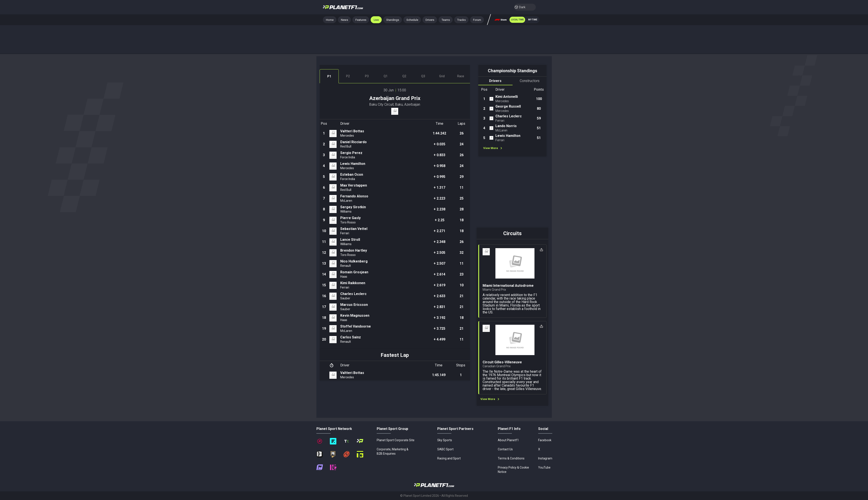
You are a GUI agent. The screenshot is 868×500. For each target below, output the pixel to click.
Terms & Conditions (511, 458)
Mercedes (347, 136)
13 (324, 263)
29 (462, 177)
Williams (346, 211)
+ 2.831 (439, 307)
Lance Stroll (350, 240)
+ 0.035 (439, 144)
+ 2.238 (439, 209)
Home (331, 20)
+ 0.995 (439, 177)
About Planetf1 (508, 440)
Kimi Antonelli (507, 97)
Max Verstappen (354, 185)
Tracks (461, 20)
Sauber (345, 298)
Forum (477, 20)
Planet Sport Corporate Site (396, 440)
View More (493, 148)
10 (324, 231)
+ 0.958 (439, 166)
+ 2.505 (439, 253)
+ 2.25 (440, 220)
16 (324, 296)
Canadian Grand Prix (497, 366)
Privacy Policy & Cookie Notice (513, 470)
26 (462, 133)
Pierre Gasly (350, 218)
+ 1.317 (439, 188)
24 (462, 144)
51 (539, 128)
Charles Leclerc (353, 294)
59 (539, 118)
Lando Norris (506, 126)
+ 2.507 (439, 263)
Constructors (530, 81)
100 (539, 99)
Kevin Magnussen (355, 316)
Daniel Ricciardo (353, 142)
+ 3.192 (439, 318)
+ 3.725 (439, 329)
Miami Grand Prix (494, 290)
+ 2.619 (439, 285)
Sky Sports (445, 440)
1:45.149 (439, 375)
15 (324, 285)
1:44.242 (439, 133)
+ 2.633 (439, 296)
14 (324, 274)
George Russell (508, 106)
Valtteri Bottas (352, 131)
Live (376, 20)
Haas (344, 277)
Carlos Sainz (351, 337)
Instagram (545, 458)
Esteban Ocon (352, 175)
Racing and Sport (449, 458)
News (344, 20)
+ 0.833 (439, 155)
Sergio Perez (351, 153)
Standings (393, 20)
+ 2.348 (439, 242)
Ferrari (345, 233)
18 (462, 220)
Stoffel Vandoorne (356, 326)
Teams (446, 20)
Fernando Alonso (354, 196)
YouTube (544, 467)
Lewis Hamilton (353, 164)
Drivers (430, 20)
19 (324, 329)
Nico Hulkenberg (354, 261)
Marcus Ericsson (354, 305)
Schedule (412, 20)
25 (462, 198)
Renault (346, 266)
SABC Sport (445, 449)
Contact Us (505, 449)
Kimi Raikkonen (353, 283)
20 (324, 339)
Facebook (545, 440)
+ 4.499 (439, 339)
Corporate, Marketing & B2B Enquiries (393, 451)
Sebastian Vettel (354, 229)
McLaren (346, 201)
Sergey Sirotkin (353, 207)
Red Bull (346, 146)
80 (539, 109)
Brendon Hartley (354, 250)
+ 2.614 (439, 274)
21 (462, 296)
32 (462, 253)
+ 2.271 (439, 231)
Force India (348, 157)
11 (462, 188)
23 (462, 274)
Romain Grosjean (354, 272)
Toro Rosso (348, 222)
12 (324, 253)
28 (462, 209)
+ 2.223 (439, 198)
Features (361, 20)
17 (324, 307)
